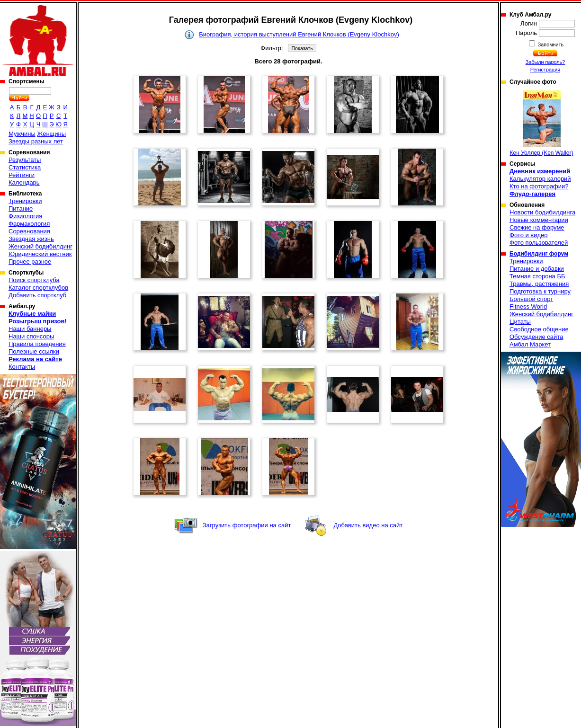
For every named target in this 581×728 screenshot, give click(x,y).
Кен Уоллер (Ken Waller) (542, 123)
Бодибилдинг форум (539, 254)
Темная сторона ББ (537, 276)
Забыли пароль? (545, 62)
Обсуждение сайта (536, 337)
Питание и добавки (537, 269)
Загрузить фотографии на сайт (247, 525)
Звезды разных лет (36, 141)
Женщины (51, 134)
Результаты (25, 160)
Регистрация (545, 70)
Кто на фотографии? (539, 186)
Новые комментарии (539, 220)
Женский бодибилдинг (40, 246)
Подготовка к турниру (540, 291)
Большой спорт (531, 299)
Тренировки (25, 201)
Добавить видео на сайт (368, 525)
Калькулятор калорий (540, 179)
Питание (21, 209)
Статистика (25, 167)
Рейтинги (22, 175)
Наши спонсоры (31, 336)
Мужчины (22, 134)
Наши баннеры (30, 329)
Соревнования (29, 231)
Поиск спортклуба (34, 280)
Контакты (22, 367)
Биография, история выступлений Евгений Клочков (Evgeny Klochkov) (299, 34)
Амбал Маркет (530, 344)
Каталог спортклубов (38, 288)
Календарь (24, 182)
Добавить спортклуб (37, 295)
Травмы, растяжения (539, 284)
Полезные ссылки (34, 351)
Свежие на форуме (537, 227)
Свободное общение (539, 329)
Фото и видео (529, 235)
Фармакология (29, 224)
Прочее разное (30, 262)
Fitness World (528, 306)
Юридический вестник (40, 254)
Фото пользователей (539, 243)
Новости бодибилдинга (542, 212)
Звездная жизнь (31, 239)
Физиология (25, 216)
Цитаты (520, 322)
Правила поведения (37, 344)
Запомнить (550, 44)
